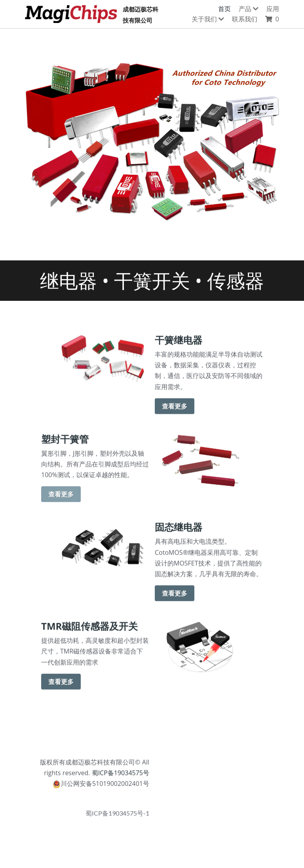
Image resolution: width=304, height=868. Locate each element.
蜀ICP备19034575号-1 (117, 816)
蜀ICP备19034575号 (120, 776)
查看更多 (175, 409)
